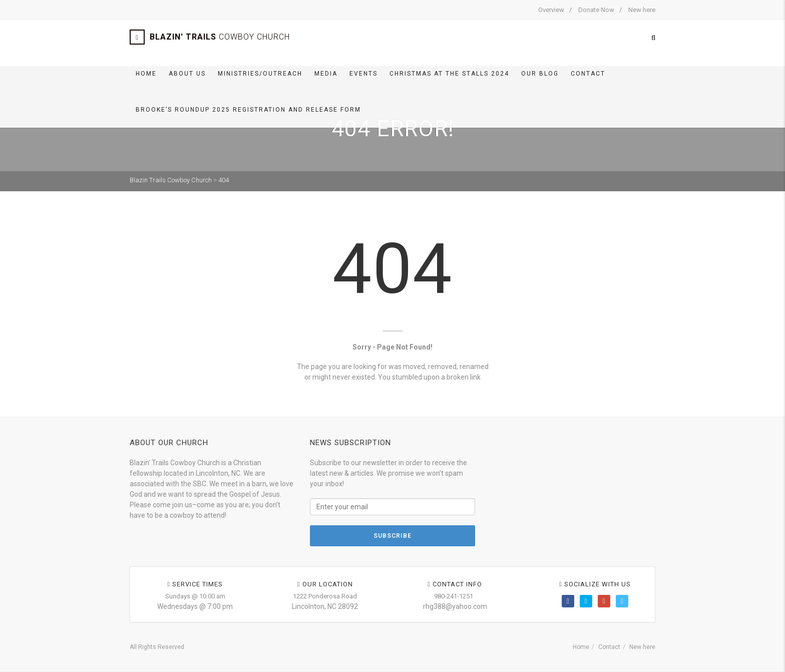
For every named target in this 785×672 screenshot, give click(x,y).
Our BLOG (540, 74)
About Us (187, 74)
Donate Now (596, 10)
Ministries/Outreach (260, 74)
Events (363, 74)
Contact (588, 74)
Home (146, 74)
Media (326, 74)
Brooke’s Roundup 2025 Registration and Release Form (248, 110)
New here (642, 10)
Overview (551, 10)
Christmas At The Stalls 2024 (449, 74)
